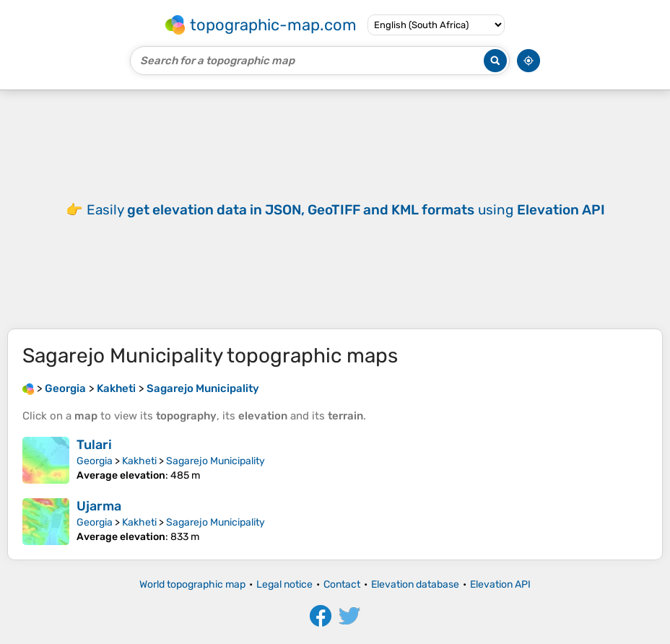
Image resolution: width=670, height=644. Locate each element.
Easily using (346, 210)
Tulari (94, 445)
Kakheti (139, 461)
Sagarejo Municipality (216, 461)
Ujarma (99, 506)
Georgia (95, 461)
